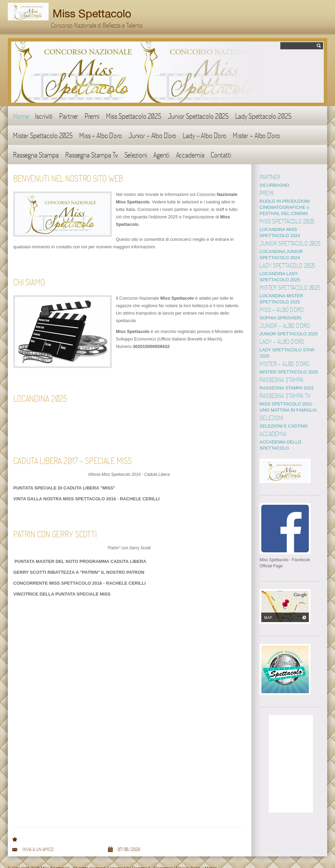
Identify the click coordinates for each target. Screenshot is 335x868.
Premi (92, 116)
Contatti (221, 155)
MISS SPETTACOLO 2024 (286, 293)
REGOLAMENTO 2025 (282, 223)
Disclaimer (163, 856)
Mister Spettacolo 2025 (43, 135)
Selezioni (136, 155)
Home (21, 116)
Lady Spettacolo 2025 (263, 116)
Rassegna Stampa (36, 155)
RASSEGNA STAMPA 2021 (286, 370)
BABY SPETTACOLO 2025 (286, 309)
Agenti (161, 155)
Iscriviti (44, 116)
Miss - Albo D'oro (101, 135)
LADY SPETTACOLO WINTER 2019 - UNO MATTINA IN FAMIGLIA (290, 392)
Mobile (211, 856)
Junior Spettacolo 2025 (198, 116)
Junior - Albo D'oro (152, 135)
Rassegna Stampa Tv (92, 155)
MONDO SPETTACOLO (283, 185)
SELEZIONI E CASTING (284, 414)
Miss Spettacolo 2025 (134, 116)
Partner (69, 116)
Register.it (141, 856)
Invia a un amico (38, 837)
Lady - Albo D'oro (205, 135)
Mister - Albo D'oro (256, 135)
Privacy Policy (189, 856)
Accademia (190, 155)
